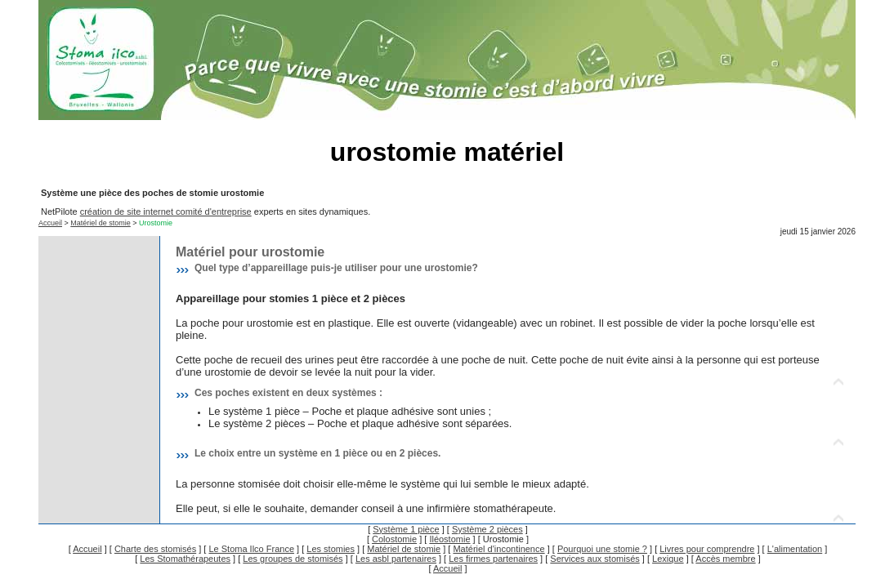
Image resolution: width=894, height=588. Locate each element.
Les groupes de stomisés (293, 559)
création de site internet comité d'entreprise (166, 212)
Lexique (668, 559)
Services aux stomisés (595, 559)
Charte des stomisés (155, 549)
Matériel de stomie (101, 223)
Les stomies (331, 549)
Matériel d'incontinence (498, 549)
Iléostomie (449, 539)
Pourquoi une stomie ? (602, 549)
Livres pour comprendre (707, 549)
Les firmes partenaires (493, 559)
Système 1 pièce (406, 529)
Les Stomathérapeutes (185, 559)
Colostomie (394, 539)
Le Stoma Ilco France (251, 549)
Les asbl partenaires (396, 559)
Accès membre (725, 559)
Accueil (50, 223)
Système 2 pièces (487, 529)
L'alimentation (795, 549)
